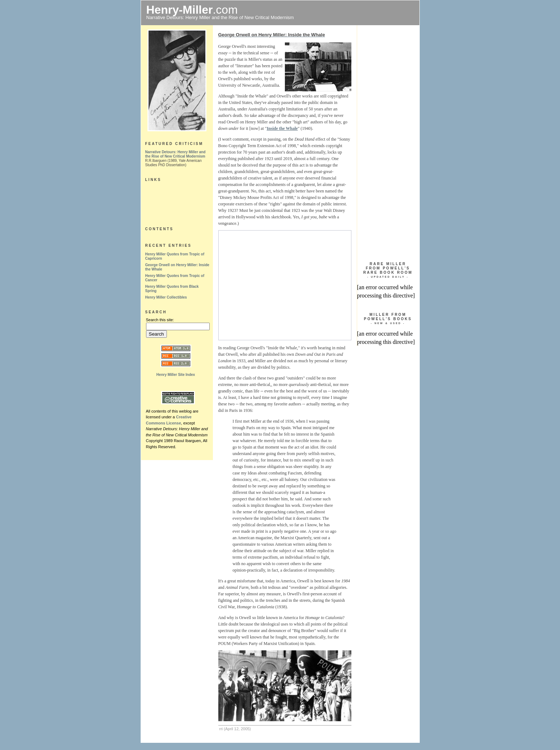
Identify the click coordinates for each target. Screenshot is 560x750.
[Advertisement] (283, 285)
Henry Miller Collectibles (166, 297)
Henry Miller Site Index (176, 375)
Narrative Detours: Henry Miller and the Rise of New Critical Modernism (176, 154)
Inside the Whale (282, 128)
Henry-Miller (180, 10)
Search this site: (160, 320)
